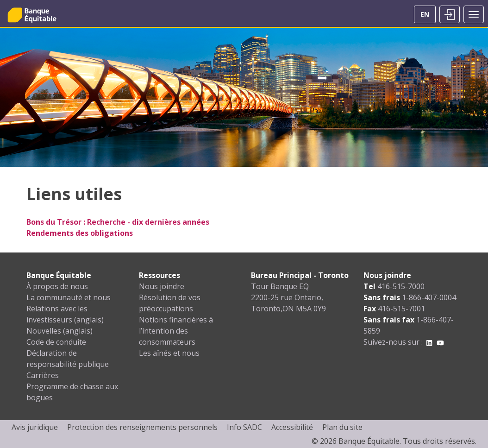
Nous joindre (162, 286)
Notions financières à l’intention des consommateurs (176, 331)
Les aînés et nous (169, 353)
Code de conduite (56, 342)
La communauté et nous (69, 297)
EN (425, 14)
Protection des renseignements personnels (142, 427)
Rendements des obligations (80, 233)
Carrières (43, 375)
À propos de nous (57, 286)
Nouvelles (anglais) (59, 331)
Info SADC (244, 427)
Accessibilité (292, 427)
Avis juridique (35, 427)
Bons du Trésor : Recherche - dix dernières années (118, 222)
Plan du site (342, 427)
